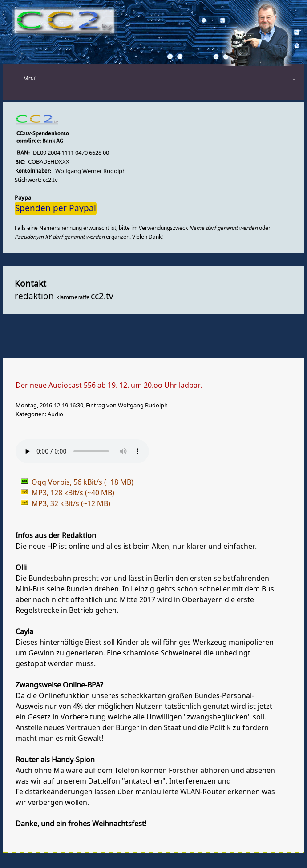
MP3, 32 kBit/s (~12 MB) (71, 504)
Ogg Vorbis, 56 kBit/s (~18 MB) (83, 482)
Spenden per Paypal (56, 209)
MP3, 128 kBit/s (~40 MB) (73, 493)
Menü (30, 78)
